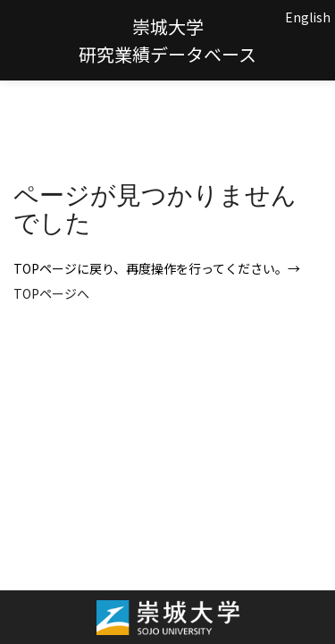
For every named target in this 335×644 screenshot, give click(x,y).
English (308, 17)
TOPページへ (51, 293)
